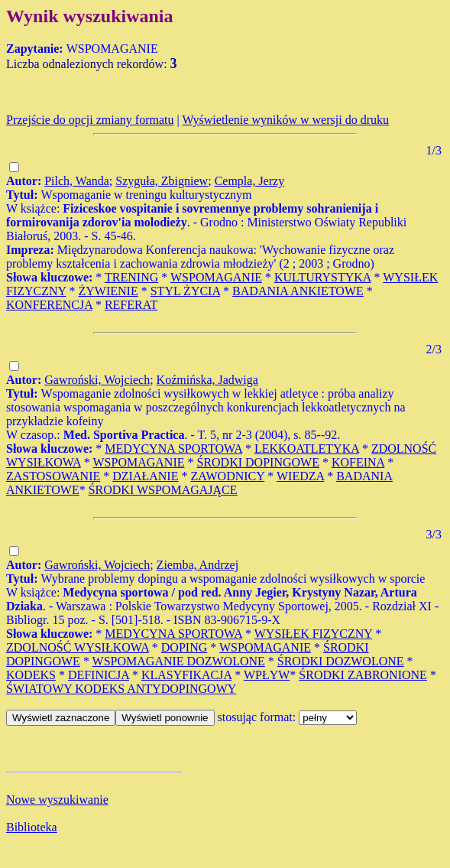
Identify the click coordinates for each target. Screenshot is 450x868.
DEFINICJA (99, 675)
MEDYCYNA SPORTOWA (173, 449)
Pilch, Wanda (77, 181)
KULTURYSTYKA (323, 277)
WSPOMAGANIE (216, 277)
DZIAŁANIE (145, 476)
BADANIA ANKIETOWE (298, 291)
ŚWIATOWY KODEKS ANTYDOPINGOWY (121, 689)
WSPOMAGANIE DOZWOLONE (179, 661)
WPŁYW (267, 675)
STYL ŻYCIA (185, 291)
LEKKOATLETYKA (307, 449)
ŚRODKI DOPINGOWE (257, 462)
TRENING (131, 277)
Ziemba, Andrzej (198, 565)
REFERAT (131, 305)
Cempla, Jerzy (250, 181)
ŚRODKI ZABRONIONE (363, 675)
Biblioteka (32, 827)
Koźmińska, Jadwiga (207, 380)
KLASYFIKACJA (186, 675)
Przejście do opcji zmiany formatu (90, 120)
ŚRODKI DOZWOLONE (341, 661)
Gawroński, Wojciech (97, 380)
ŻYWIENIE (108, 291)
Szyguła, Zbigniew (162, 181)
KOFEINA (358, 462)
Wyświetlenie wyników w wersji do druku (285, 120)
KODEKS (31, 675)
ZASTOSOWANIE (53, 476)
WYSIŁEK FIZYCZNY (314, 634)
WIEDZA (300, 476)
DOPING (184, 647)
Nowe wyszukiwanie (57, 800)
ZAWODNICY (227, 476)
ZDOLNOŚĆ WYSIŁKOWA (78, 647)
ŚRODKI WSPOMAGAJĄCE (163, 490)
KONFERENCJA (49, 305)
